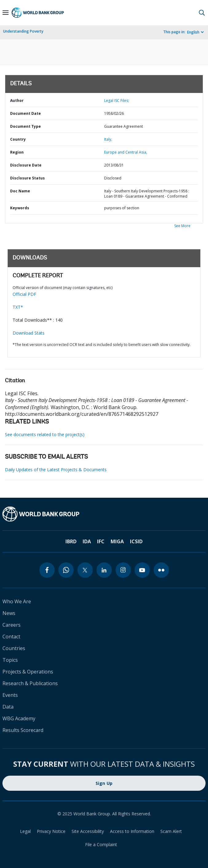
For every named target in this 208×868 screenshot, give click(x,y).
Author (17, 100)
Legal (25, 831)
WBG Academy (19, 718)
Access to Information (132, 831)
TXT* (18, 307)
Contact (11, 637)
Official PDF (24, 294)
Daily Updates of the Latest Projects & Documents (56, 470)
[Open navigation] (6, 13)
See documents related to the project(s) (45, 434)
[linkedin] (104, 570)
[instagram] (123, 570)
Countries (14, 648)
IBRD (71, 541)
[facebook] (47, 570)
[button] (202, 13)
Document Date (26, 113)
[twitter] (85, 570)
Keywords (20, 208)
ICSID (136, 541)
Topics (10, 660)
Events (10, 695)
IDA (87, 541)
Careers (12, 625)
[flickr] (161, 570)
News (9, 613)
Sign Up (104, 783)
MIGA (117, 541)
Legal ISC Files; (117, 100)
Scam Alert (171, 831)
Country (18, 139)
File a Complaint (101, 844)
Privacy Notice (51, 831)
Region (17, 152)
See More (182, 226)
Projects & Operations (28, 672)
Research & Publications (30, 683)
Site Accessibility (88, 831)
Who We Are (17, 601)
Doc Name (20, 191)
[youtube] (142, 570)
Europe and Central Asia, (126, 152)
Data (8, 707)
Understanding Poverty (23, 31)
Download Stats (29, 333)
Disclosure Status (27, 178)
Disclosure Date (26, 165)
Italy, (108, 139)
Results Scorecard (23, 730)
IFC (101, 541)
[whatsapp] (66, 570)
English (193, 32)
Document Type (26, 126)
